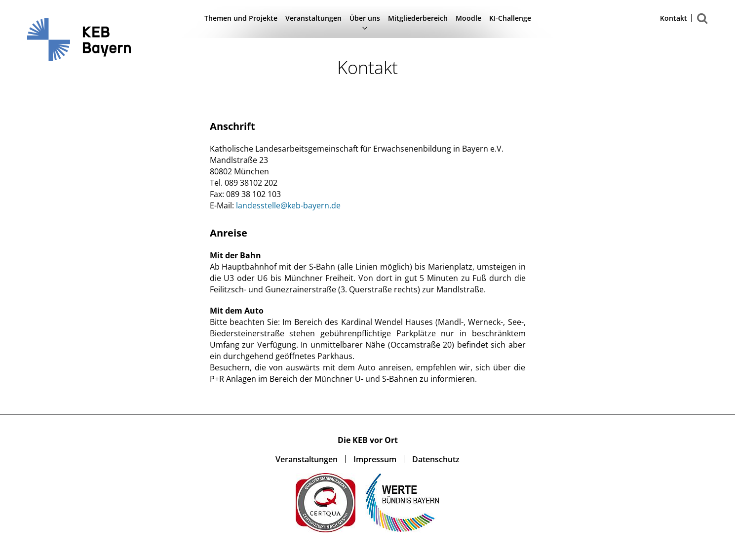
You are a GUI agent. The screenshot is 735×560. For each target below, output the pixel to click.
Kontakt (674, 18)
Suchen (702, 23)
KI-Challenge (510, 18)
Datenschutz (436, 459)
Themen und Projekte (241, 18)
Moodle (468, 18)
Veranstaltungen (313, 18)
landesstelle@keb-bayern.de (288, 205)
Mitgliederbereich (418, 18)
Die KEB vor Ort (368, 440)
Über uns (365, 18)
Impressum (375, 459)
